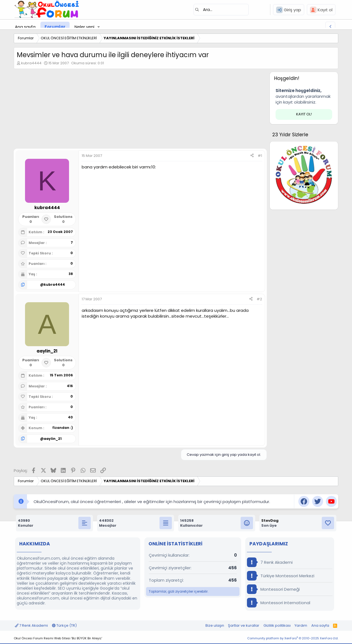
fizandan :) (63, 428)
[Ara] (221, 10)
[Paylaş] (252, 156)
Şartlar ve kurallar (244, 625)
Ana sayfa (25, 27)
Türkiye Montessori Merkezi (281, 576)
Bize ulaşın (215, 625)
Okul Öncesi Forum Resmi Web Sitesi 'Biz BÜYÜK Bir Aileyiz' (58, 638)
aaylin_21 (53, 439)
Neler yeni (84, 27)
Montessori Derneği (273, 589)
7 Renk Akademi (270, 562)
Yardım (301, 625)
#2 (259, 299)
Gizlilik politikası (277, 625)
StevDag (270, 521)
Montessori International (279, 603)
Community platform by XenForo (293, 638)
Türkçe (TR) (64, 625)
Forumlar (55, 27)
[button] (99, 27)
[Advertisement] (140, 110)
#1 (260, 156)
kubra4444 (31, 63)
